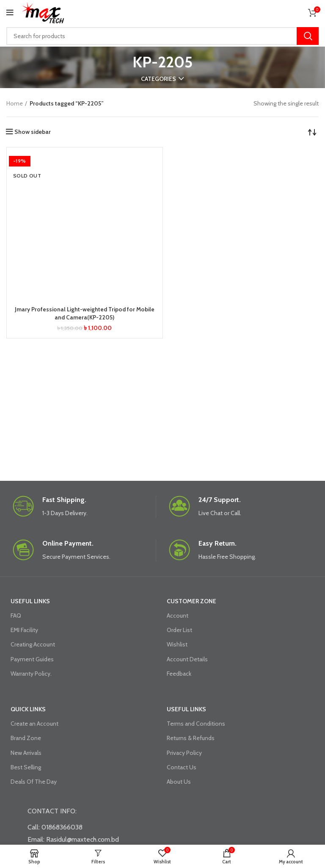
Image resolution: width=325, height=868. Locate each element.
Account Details (187, 659)
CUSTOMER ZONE (191, 601)
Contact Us (182, 767)
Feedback (179, 674)
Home (15, 103)
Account (178, 616)
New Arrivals (26, 753)
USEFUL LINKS (30, 601)
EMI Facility (24, 630)
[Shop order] (312, 132)
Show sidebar (33, 132)
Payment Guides (32, 659)
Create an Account (34, 724)
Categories (158, 79)
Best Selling (26, 767)
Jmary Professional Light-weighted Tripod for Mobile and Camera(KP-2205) (84, 313)
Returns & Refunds (191, 738)
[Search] (162, 36)
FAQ (16, 616)
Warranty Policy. (31, 674)
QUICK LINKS (28, 709)
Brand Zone (26, 738)
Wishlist (177, 644)
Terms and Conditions (196, 724)
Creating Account (33, 644)
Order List (179, 630)
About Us (179, 782)
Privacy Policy (184, 753)
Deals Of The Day (34, 782)
